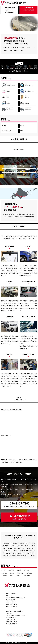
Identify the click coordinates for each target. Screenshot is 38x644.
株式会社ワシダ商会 (16, 643)
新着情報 (5, 576)
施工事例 (12, 573)
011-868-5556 (12, 617)
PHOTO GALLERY (19, 171)
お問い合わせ (28, 9)
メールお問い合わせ (20, 517)
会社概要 (30, 573)
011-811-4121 (12, 600)
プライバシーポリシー (15, 576)
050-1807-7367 (10, 8)
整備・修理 (11, 570)
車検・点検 (19, 570)
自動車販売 (21, 573)
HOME (4, 570)
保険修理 (5, 573)
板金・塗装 (27, 570)
